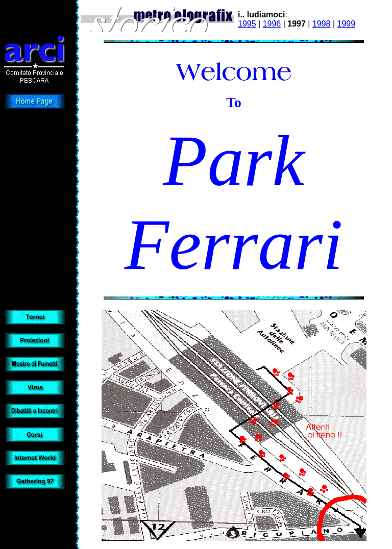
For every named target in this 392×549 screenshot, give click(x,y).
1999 (347, 24)
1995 (247, 24)
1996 (272, 24)
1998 (322, 24)
